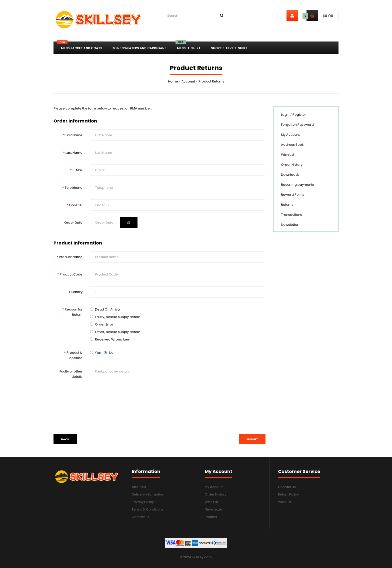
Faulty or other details (71, 374)
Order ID (76, 205)
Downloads (290, 175)
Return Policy (288, 494)
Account (188, 81)
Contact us (140, 517)
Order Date (73, 223)
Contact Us (287, 487)
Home (173, 81)
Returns (287, 205)
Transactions (291, 215)
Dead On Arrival (108, 309)
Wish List (288, 155)
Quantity (76, 292)
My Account (290, 135)
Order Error (104, 324)
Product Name (71, 257)
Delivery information (148, 494)
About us (139, 487)
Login (285, 115)
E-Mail (77, 170)
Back (65, 439)
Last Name (74, 153)
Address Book (292, 145)
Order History (292, 165)
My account (214, 487)
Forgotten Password (297, 125)
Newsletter (290, 225)
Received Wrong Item (113, 339)
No (109, 353)
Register (299, 115)
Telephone (74, 188)
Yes (95, 353)
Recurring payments (297, 185)
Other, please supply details (118, 332)
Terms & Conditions (148, 509)
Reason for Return (74, 312)
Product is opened (74, 355)
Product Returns (211, 81)
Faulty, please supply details (118, 317)
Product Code (71, 274)
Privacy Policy (143, 502)
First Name (74, 135)
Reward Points (293, 195)
